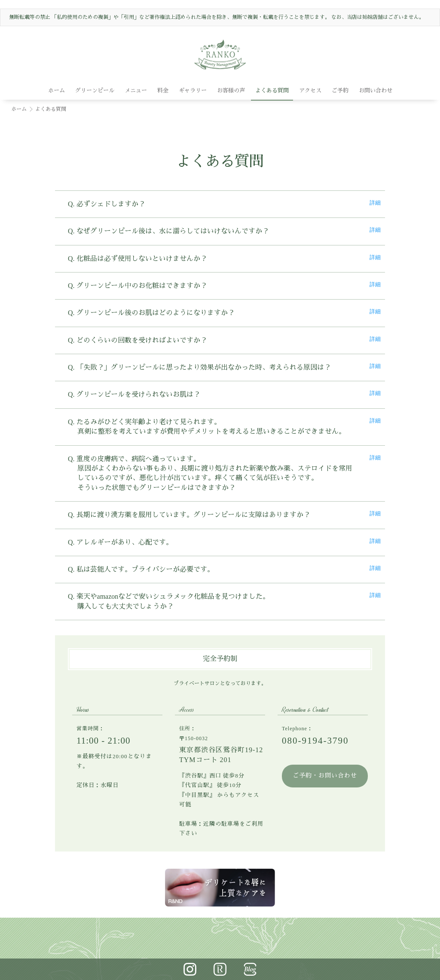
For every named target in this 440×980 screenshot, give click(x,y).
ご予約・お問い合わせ (325, 776)
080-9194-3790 (315, 741)
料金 (163, 90)
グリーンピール (95, 90)
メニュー (136, 90)
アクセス (310, 90)
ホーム (57, 90)
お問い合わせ (376, 90)
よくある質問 (272, 90)
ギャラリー (193, 90)
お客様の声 (231, 90)
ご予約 (340, 90)
